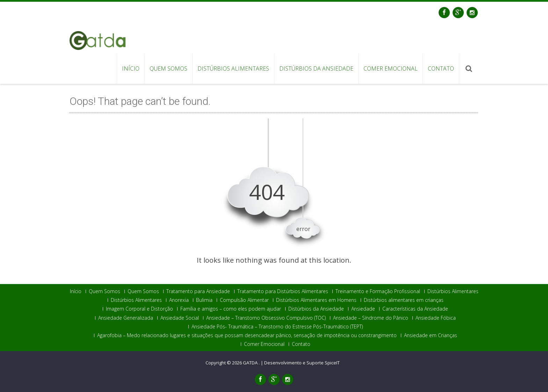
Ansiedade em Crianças (431, 335)
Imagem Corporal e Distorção (139, 309)
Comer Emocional (391, 68)
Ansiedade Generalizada (126, 318)
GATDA (251, 363)
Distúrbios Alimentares (233, 68)
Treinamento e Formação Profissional (378, 291)
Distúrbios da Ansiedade (316, 68)
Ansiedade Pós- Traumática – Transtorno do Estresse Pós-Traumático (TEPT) (277, 327)
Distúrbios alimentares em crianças (404, 300)
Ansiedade (363, 309)
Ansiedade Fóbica (436, 318)
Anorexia (179, 300)
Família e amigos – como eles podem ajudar (231, 309)
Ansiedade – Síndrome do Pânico (371, 318)
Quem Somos (168, 68)
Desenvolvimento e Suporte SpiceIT (302, 363)
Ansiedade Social (180, 318)
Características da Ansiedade (415, 309)
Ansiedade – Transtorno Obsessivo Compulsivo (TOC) (266, 318)
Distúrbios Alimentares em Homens (316, 300)
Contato (441, 68)
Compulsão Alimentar (244, 300)
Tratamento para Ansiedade (198, 291)
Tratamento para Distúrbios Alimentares (283, 291)
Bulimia (204, 300)
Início (131, 68)
